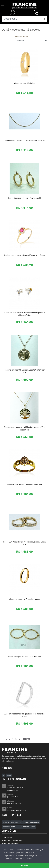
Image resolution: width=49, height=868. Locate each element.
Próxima (26, 739)
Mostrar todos (21, 37)
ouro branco (16, 822)
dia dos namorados (31, 822)
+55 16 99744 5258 (27, 802)
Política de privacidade (10, 843)
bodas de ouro (23, 827)
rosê (33, 827)
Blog (9, 775)
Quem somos (7, 838)
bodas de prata (9, 827)
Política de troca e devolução (12, 840)
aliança (6, 822)
